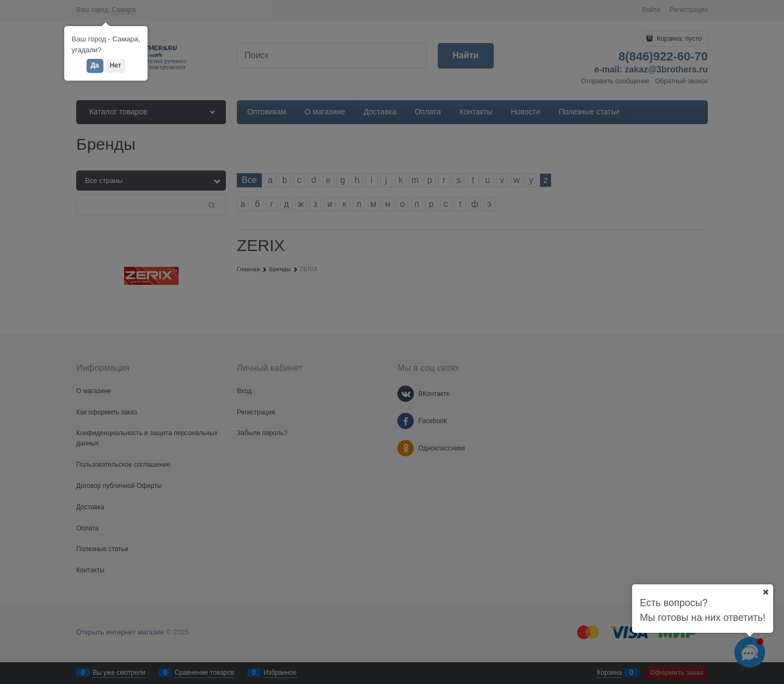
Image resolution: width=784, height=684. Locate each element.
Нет (115, 65)
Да (95, 65)
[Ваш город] (765, 592)
